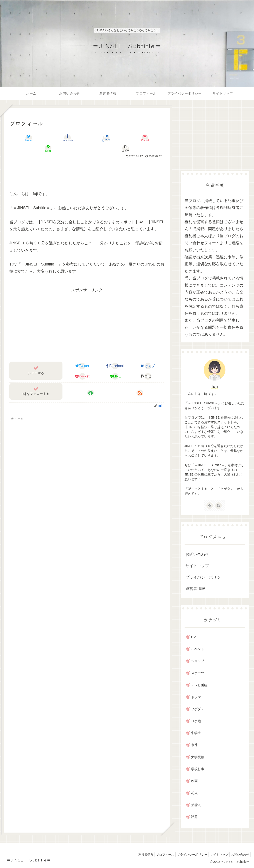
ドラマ (196, 697)
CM (194, 637)
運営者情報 (195, 589)
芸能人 (196, 805)
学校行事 (198, 769)
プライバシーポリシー (205, 577)
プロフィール (158, 855)
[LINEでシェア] (126, 138)
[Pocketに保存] (100, 138)
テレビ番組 (199, 685)
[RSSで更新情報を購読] (140, 382)
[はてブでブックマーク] (74, 138)
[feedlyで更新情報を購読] (91, 382)
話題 (194, 817)
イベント (198, 649)
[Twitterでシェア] (22, 138)
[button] (151, 138)
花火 (194, 793)
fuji (215, 387)
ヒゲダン (198, 709)
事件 (194, 745)
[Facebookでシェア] (48, 138)
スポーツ (198, 673)
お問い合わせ (197, 554)
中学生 (196, 733)
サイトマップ (197, 566)
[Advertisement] (87, 162)
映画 (194, 781)
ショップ (198, 661)
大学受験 (198, 757)
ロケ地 (196, 721)
